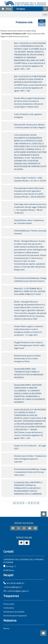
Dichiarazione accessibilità (14, 612)
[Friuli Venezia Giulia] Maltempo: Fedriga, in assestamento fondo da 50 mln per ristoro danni (30, 472)
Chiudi (45, 15)
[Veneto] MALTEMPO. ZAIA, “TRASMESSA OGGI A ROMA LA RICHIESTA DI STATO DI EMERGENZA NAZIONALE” (29, 373)
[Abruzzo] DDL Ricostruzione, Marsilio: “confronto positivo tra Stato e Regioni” (30, 126)
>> (38, 503)
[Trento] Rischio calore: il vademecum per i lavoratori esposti (29, 222)
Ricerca (6, 628)
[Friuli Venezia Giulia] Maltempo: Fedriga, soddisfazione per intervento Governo (30, 280)
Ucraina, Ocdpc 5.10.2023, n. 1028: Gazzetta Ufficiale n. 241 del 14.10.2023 (30, 179)
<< (14, 503)
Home (7, 9)
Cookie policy (9, 608)
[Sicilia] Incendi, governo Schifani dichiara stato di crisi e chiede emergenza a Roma (27, 358)
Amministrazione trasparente (15, 616)
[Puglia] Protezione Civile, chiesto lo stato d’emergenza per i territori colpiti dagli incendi (29, 345)
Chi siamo (21, 9)
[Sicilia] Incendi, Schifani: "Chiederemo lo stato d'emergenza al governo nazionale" (30, 459)
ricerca (42, 21)
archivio (42, 25)
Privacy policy (9, 604)
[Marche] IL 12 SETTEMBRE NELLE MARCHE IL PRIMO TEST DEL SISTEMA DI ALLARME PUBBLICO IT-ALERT (30, 291)
